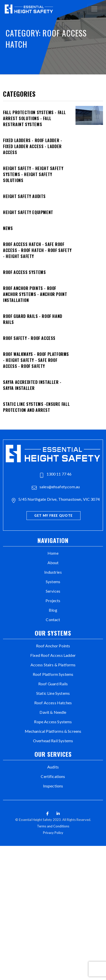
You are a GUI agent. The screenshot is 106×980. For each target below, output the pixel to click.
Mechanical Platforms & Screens (53, 731)
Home (53, 553)
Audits (53, 767)
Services (53, 591)
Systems (53, 582)
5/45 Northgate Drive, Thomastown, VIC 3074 (56, 500)
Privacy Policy (53, 833)
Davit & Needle (53, 712)
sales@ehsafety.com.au (56, 487)
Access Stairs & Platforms (53, 665)
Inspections (53, 786)
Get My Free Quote (53, 515)
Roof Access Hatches (53, 703)
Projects (53, 601)
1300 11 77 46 (56, 475)
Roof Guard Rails (53, 684)
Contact (53, 619)
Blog (53, 610)
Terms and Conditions (53, 826)
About (53, 563)
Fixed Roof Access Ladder (53, 655)
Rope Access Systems (53, 722)
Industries (53, 572)
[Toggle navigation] (94, 9)
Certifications (53, 776)
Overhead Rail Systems (53, 741)
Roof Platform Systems (53, 674)
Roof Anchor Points (53, 646)
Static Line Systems (53, 693)
